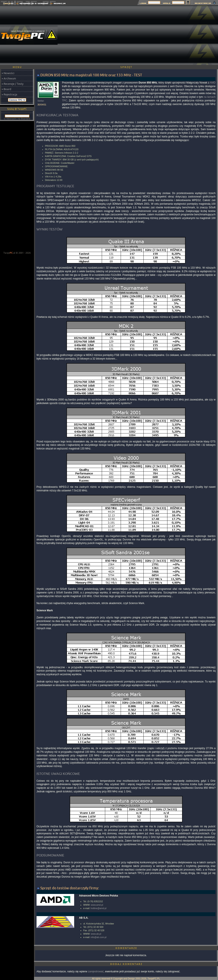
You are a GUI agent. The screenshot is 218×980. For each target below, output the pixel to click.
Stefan (41, 101)
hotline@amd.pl (99, 908)
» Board (6, 89)
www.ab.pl (96, 934)
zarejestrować (96, 971)
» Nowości (8, 73)
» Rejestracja (9, 94)
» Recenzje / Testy (13, 84)
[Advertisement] (144, 35)
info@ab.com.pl (99, 937)
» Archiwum (9, 78)
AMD (213, 83)
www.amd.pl (97, 905)
